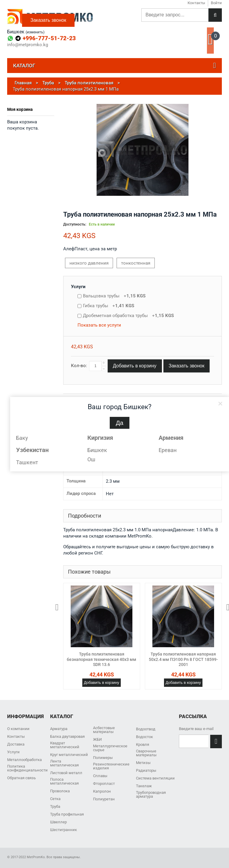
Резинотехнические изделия (111, 766)
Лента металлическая (64, 763)
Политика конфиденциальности (27, 768)
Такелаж (144, 786)
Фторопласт (104, 784)
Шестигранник (64, 830)
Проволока (60, 791)
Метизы (143, 763)
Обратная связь (21, 778)
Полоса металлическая (64, 781)
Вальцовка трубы (114, 296)
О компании (18, 729)
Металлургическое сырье (110, 748)
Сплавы (100, 776)
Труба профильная (67, 814)
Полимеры (103, 758)
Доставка (16, 744)
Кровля (143, 744)
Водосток (144, 737)
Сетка (55, 799)
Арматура (59, 729)
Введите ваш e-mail (196, 729)
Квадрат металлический (65, 745)
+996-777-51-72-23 (49, 38)
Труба (55, 806)
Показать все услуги (99, 325)
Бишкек (97, 450)
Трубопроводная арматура (151, 794)
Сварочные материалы (146, 753)
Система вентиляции (155, 778)
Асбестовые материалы (104, 730)
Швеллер (58, 822)
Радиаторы (146, 770)
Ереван (168, 450)
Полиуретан (104, 799)
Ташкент (27, 462)
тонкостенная (136, 263)
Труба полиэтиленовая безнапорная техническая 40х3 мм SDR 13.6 (102, 659)
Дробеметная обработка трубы (128, 316)
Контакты (16, 736)
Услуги (78, 287)
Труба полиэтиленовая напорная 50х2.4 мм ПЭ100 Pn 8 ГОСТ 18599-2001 (183, 659)
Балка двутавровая (67, 736)
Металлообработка (24, 760)
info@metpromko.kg (28, 45)
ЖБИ (97, 739)
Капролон (102, 791)
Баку (22, 438)
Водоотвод (146, 729)
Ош (91, 459)
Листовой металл (66, 773)
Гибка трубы (109, 306)
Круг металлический (69, 755)
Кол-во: (79, 366)
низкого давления (89, 263)
